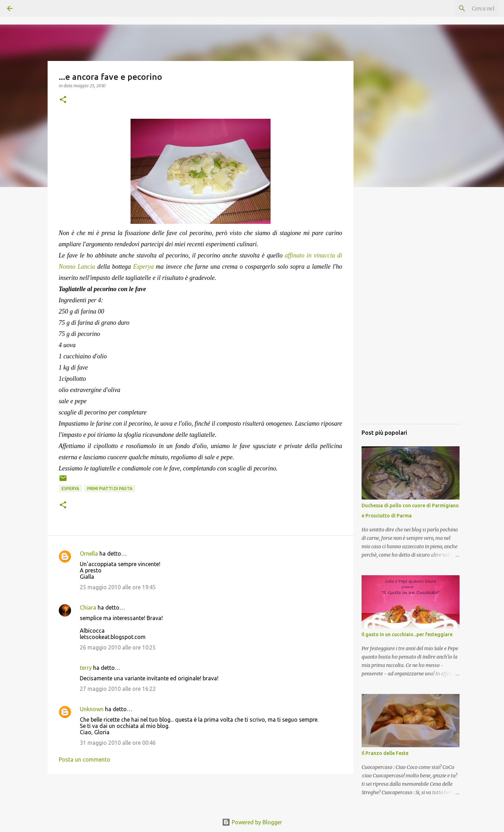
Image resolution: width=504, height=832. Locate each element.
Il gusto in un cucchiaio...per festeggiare (407, 634)
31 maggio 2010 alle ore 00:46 (118, 743)
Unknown (92, 709)
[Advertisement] (411, 314)
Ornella (89, 553)
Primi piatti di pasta (110, 489)
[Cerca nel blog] (462, 8)
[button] (63, 100)
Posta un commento (85, 759)
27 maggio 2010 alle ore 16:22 (118, 689)
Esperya (70, 489)
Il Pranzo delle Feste (385, 753)
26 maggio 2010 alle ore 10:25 (118, 647)
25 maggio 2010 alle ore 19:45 (118, 587)
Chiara (88, 607)
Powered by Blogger (252, 822)
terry (86, 668)
